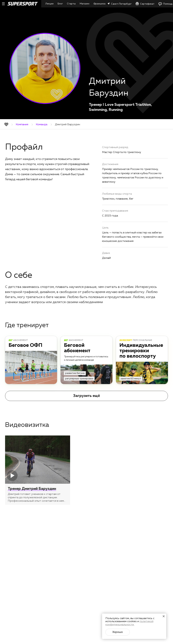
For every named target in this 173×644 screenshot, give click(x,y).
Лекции (49, 4)
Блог (60, 4)
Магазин (85, 4)
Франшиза (99, 4)
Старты (71, 4)
